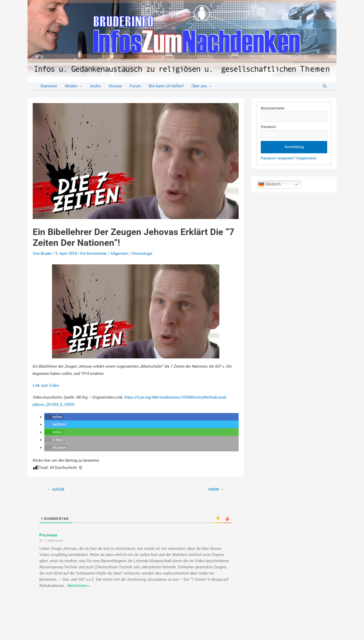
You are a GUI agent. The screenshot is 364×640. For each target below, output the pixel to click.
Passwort (268, 127)
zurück (56, 489)
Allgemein (119, 254)
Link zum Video (46, 385)
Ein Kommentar (94, 254)
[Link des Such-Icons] (325, 86)
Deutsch (269, 184)
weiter (216, 489)
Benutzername (272, 108)
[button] (54, 417)
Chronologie (142, 254)
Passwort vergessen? (278, 158)
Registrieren (307, 158)
